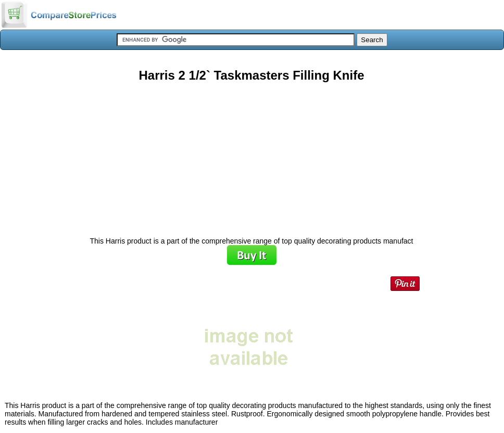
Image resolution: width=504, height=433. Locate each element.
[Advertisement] (251, 156)
